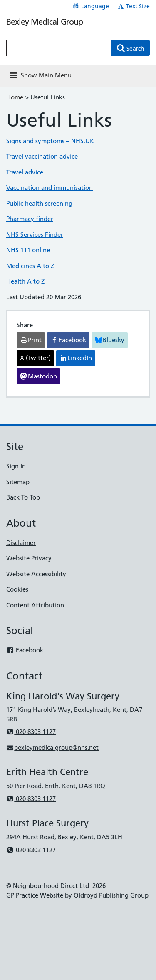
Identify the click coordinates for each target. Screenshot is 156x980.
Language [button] (90, 6)
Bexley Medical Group (45, 22)
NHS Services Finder (35, 235)
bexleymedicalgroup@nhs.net (52, 747)
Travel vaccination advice (42, 156)
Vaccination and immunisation (50, 188)
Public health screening (39, 203)
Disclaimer (21, 543)
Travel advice (25, 172)
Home (15, 97)
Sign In (16, 466)
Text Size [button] (133, 6)
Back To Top (23, 497)
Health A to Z (25, 281)
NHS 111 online (28, 250)
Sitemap (18, 482)
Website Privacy (29, 558)
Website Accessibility (36, 574)
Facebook (25, 650)
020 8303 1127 (31, 732)
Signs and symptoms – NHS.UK (50, 141)
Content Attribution (35, 605)
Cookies (17, 589)
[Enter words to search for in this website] (59, 48)
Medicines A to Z (30, 266)
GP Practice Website (35, 895)
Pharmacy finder (30, 219)
